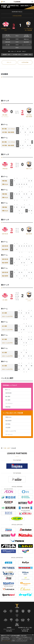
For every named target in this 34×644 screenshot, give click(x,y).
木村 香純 (29, 115)
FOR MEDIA (9, 631)
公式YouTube (25, 62)
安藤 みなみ (29, 169)
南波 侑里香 (29, 117)
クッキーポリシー (7, 641)
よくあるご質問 (25, 629)
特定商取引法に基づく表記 (25, 628)
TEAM (4, 2)
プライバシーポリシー (9, 629)
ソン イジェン (5, 117)
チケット (9, 62)
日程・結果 (7, 448)
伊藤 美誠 (5, 169)
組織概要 (9, 628)
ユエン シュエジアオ (7, 316)
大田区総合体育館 (17, 16)
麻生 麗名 (5, 115)
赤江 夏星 (5, 300)
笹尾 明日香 (5, 234)
